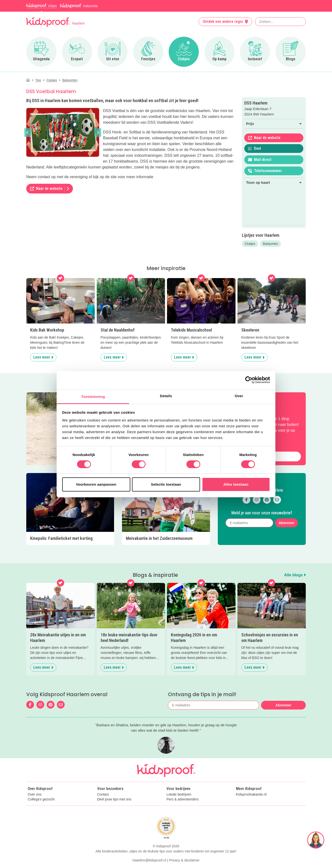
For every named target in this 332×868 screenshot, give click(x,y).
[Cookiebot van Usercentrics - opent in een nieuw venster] (249, 380)
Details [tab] (166, 396)
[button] (28, 132)
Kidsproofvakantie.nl (251, 794)
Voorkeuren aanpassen (96, 484)
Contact (103, 794)
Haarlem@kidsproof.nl (149, 860)
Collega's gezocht (41, 799)
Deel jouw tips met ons (114, 799)
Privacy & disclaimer (184, 860)
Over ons (35, 794)
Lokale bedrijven (179, 794)
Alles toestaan (236, 484)
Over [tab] (239, 396)
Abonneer (286, 523)
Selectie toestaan (166, 484)
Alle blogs (295, 575)
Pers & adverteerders (183, 799)
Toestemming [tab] (93, 396)
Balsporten (271, 244)
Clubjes (250, 244)
